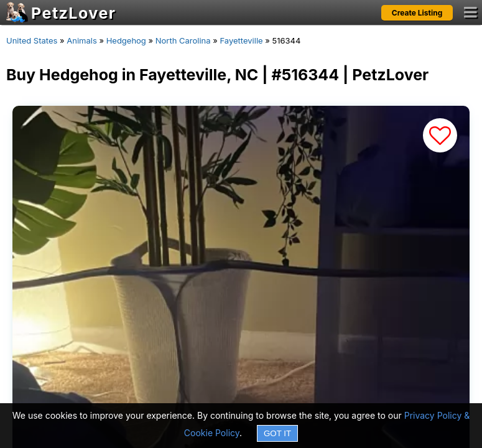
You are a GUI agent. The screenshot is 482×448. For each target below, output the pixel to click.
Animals (82, 40)
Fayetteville (241, 40)
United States (32, 40)
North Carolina (183, 40)
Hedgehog (126, 40)
